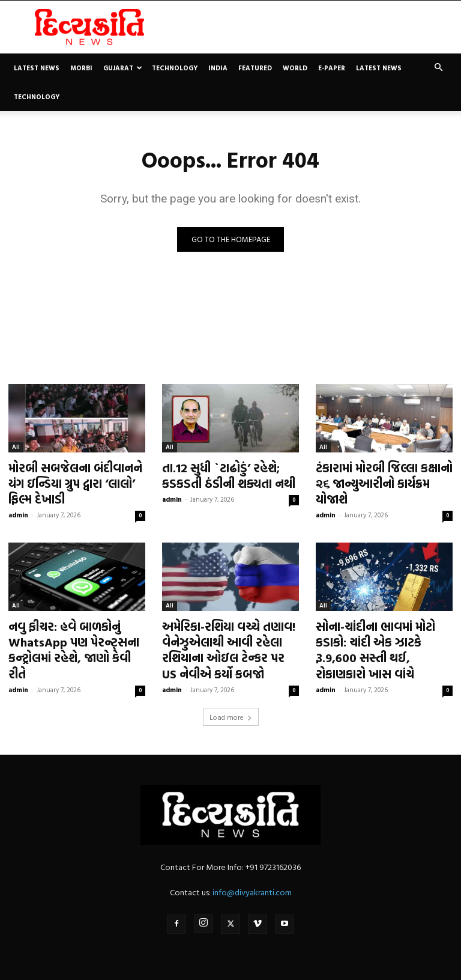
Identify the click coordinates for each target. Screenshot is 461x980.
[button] (438, 68)
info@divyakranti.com (252, 876)
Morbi (81, 68)
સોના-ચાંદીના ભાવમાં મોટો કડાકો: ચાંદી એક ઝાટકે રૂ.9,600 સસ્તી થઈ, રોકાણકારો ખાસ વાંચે (382, 632)
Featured (255, 68)
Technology (175, 68)
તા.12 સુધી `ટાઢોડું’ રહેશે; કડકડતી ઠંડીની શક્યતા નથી (220, 474)
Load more (231, 701)
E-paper (332, 68)
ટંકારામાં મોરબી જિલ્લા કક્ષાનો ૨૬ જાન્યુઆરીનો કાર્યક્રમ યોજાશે (384, 474)
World (295, 68)
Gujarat (123, 68)
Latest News (37, 68)
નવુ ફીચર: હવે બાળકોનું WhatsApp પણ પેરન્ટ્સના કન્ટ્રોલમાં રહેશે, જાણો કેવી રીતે (71, 632)
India (218, 68)
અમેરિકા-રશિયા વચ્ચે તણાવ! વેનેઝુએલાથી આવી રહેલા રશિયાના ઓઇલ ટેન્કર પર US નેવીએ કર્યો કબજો (224, 639)
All (16, 447)
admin (18, 509)
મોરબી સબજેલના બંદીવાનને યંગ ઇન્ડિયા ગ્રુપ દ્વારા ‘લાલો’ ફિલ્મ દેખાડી (76, 480)
